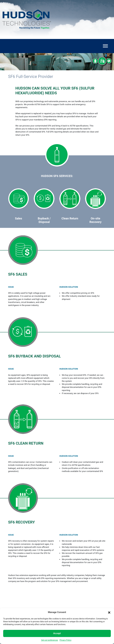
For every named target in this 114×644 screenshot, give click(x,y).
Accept (57, 633)
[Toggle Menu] (105, 46)
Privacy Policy (65, 640)
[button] (109, 612)
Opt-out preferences (49, 640)
